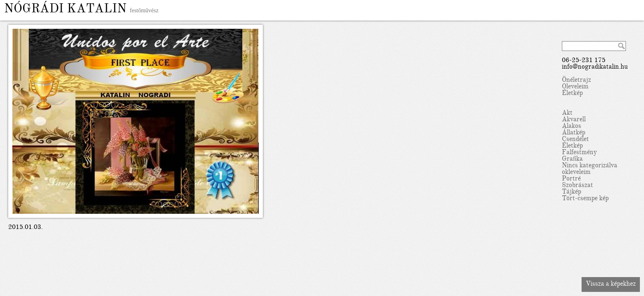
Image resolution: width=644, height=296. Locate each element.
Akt (567, 113)
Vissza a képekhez (611, 284)
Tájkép (572, 192)
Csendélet (575, 140)
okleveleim (576, 173)
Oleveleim (575, 87)
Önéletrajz (576, 81)
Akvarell (574, 120)
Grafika (572, 160)
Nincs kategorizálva (590, 166)
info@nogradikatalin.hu (595, 67)
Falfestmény (579, 153)
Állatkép (574, 133)
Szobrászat (577, 186)
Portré (571, 179)
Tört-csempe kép (585, 199)
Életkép (572, 94)
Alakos (572, 127)
